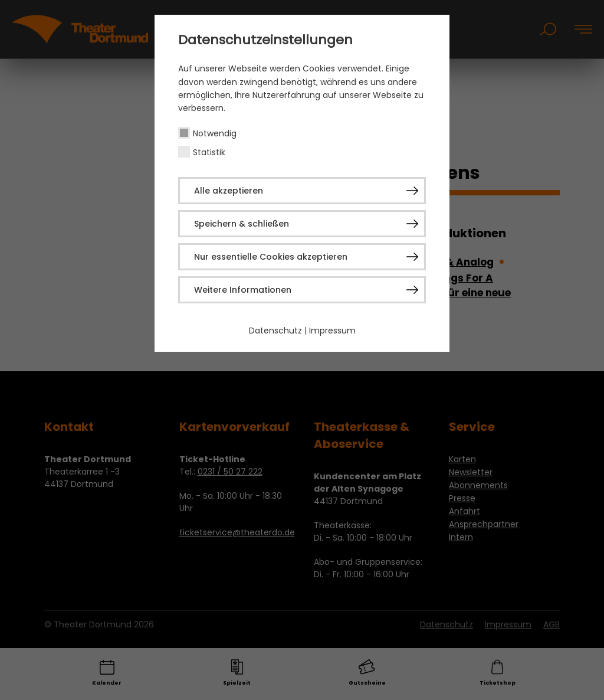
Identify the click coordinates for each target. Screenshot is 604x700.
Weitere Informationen (243, 290)
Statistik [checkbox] (209, 152)
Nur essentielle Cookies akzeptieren (271, 257)
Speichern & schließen (242, 224)
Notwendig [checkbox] (215, 133)
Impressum (332, 331)
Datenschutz (275, 331)
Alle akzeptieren (229, 191)
